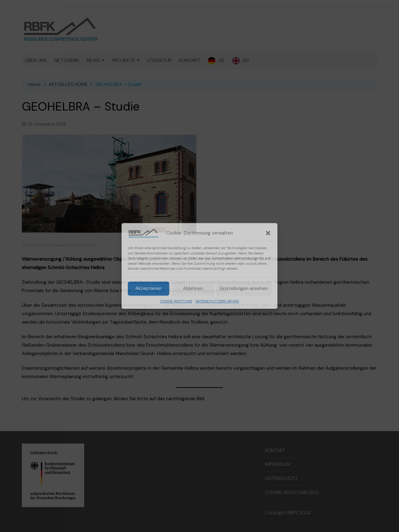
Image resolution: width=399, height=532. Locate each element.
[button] (268, 233)
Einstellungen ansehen (244, 289)
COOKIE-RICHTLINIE (176, 301)
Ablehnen (193, 289)
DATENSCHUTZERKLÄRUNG (217, 301)
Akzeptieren (148, 289)
